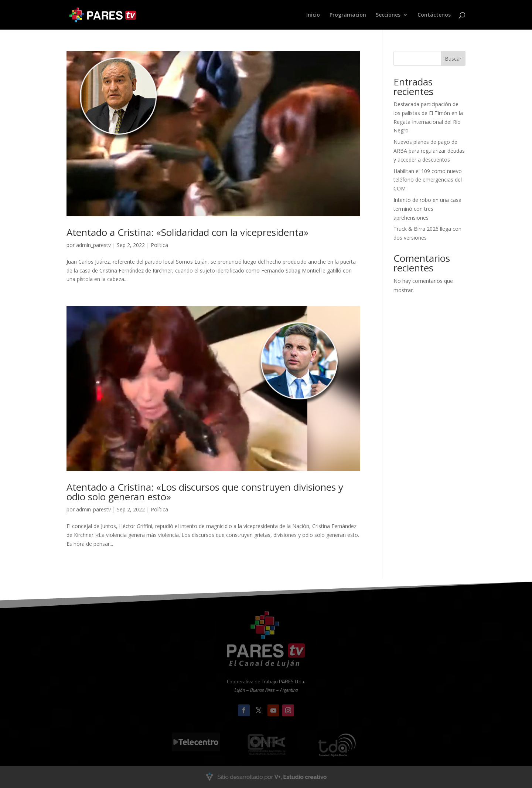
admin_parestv (93, 245)
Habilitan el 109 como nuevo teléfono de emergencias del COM (428, 180)
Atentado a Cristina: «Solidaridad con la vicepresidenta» (187, 232)
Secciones (388, 15)
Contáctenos (434, 15)
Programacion (348, 15)
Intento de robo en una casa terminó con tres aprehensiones (427, 209)
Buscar (453, 59)
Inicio (313, 15)
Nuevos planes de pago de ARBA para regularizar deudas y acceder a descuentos (429, 151)
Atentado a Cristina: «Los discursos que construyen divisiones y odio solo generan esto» (205, 492)
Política (159, 245)
